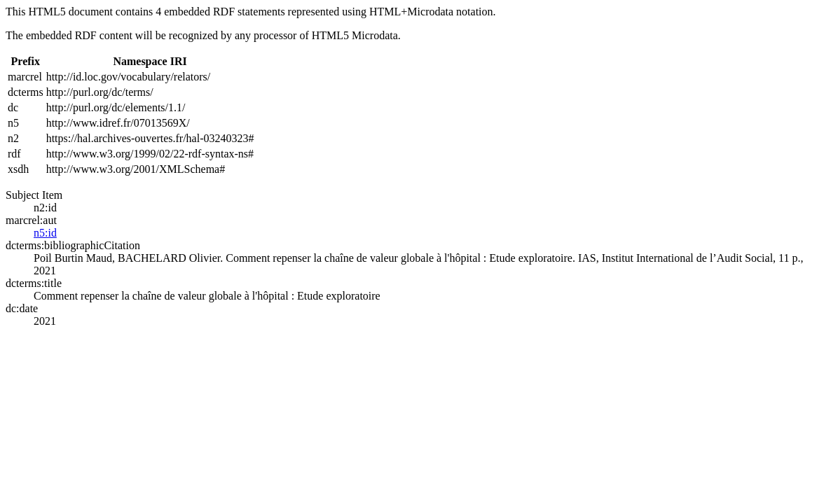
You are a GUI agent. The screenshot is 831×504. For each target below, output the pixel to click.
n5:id (45, 233)
